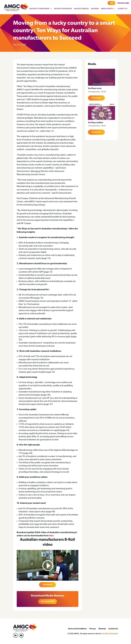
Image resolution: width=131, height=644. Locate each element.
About (25, 9)
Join (112, 3)
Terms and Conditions (77, 629)
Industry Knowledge (63, 9)
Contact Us (122, 9)
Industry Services (81, 9)
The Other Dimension (109, 634)
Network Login (123, 3)
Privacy (93, 629)
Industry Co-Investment (39, 9)
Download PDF (48, 601)
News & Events (107, 9)
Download (47, 585)
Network (95, 9)
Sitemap (102, 629)
